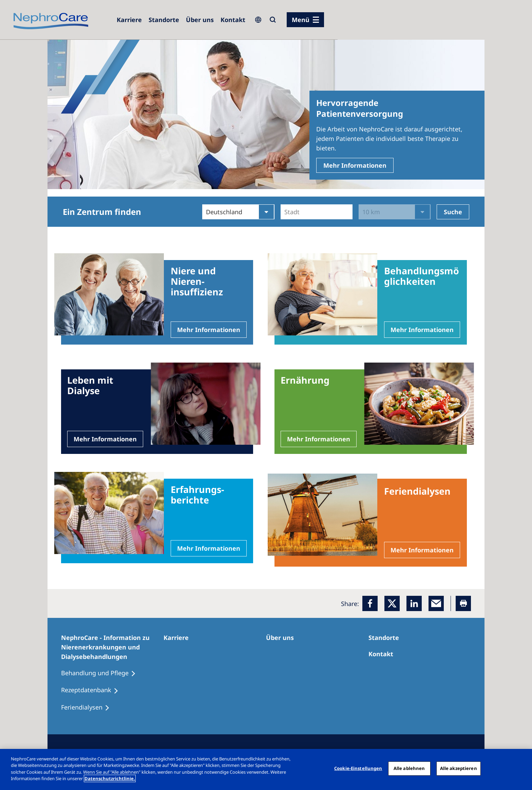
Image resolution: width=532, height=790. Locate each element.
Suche (453, 212)
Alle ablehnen (409, 768)
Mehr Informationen (355, 165)
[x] (392, 603)
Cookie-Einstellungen (358, 768)
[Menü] (305, 20)
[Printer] (463, 603)
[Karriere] (129, 20)
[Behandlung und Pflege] (101, 673)
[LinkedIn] (414, 603)
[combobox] (285, 212)
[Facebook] (370, 603)
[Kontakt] (233, 20)
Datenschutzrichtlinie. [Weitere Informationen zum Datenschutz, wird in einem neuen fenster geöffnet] (110, 778)
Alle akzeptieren (459, 768)
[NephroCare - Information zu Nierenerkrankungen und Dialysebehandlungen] (112, 647)
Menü (301, 20)
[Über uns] (200, 20)
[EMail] (436, 603)
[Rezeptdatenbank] (93, 690)
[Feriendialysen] (88, 708)
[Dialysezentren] (164, 20)
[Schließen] (521, 769)
